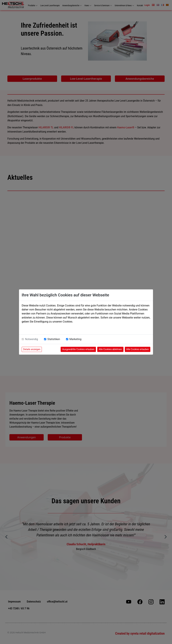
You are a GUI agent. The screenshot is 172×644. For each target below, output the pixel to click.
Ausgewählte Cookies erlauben (78, 349)
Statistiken (54, 339)
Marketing (75, 339)
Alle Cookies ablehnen (110, 349)
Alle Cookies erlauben (138, 349)
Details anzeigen (32, 349)
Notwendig (31, 339)
